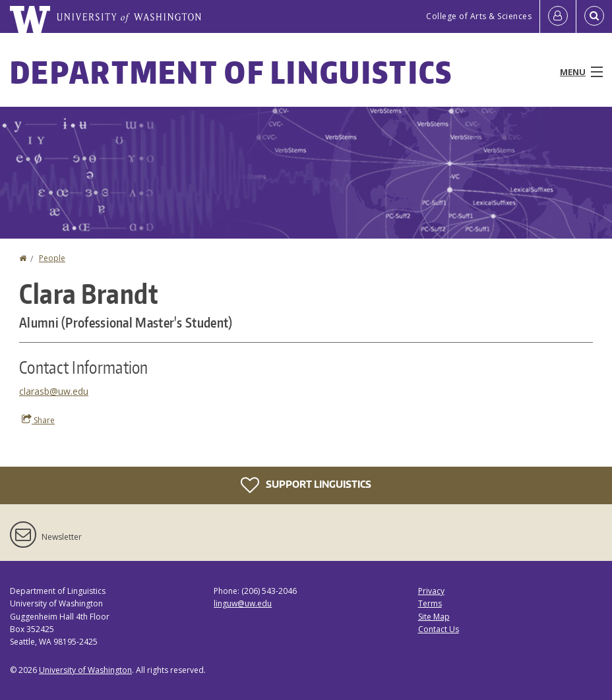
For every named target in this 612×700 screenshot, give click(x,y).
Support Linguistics (306, 485)
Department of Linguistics (231, 72)
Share (38, 420)
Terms (430, 603)
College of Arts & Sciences (479, 16)
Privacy (431, 591)
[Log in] (558, 16)
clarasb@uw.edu (54, 391)
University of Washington (85, 670)
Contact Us (439, 629)
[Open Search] (594, 16)
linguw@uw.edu (243, 603)
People (52, 258)
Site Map (434, 617)
